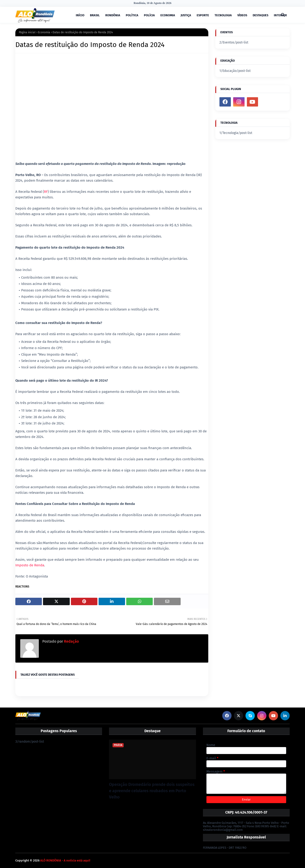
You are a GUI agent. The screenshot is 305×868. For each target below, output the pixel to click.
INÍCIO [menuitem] (80, 15)
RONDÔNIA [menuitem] (113, 15)
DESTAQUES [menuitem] (260, 15)
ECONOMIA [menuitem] (168, 15)
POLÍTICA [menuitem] (132, 15)
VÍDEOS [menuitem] (242, 15)
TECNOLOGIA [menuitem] (223, 15)
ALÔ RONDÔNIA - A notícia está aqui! (65, 860)
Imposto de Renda (30, 565)
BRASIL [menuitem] (95, 15)
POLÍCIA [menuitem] (149, 15)
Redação (71, 641)
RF (46, 192)
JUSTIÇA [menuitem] (186, 15)
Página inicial (27, 32)
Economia (44, 32)
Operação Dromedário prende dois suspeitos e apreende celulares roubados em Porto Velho (152, 791)
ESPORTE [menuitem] (203, 15)
